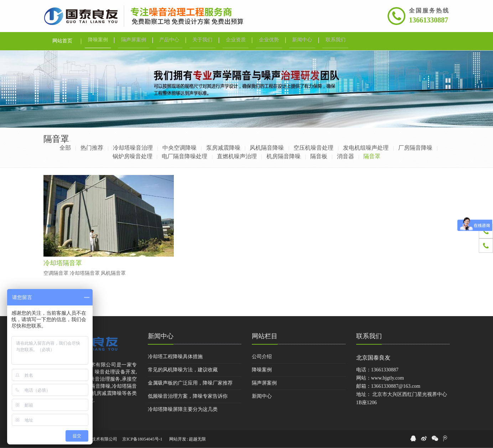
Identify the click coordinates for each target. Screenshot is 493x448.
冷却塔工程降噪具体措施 (175, 357)
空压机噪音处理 (313, 148)
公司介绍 (262, 357)
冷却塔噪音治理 (133, 148)
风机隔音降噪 (267, 148)
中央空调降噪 (180, 148)
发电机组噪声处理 (366, 148)
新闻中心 (161, 336)
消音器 (346, 156)
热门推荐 (92, 148)
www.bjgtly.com (388, 378)
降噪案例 (262, 370)
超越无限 (197, 439)
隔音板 (319, 156)
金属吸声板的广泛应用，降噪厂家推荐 (190, 383)
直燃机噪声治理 (237, 156)
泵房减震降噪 (223, 148)
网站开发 (178, 439)
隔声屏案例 (264, 383)
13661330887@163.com (396, 386)
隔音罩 (372, 156)
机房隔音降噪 (284, 156)
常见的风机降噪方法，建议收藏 (183, 370)
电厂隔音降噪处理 (185, 156)
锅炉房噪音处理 (133, 156)
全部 (65, 148)
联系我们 (369, 336)
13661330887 (429, 20)
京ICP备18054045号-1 (142, 439)
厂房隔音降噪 (415, 148)
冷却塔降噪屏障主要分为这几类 (183, 409)
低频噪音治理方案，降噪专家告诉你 (188, 396)
